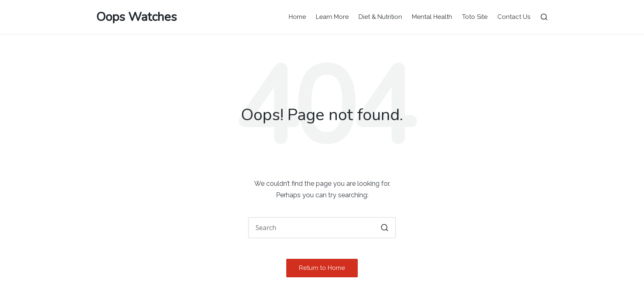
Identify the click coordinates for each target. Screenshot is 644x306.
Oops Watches (136, 17)
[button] (385, 228)
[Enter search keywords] (322, 228)
